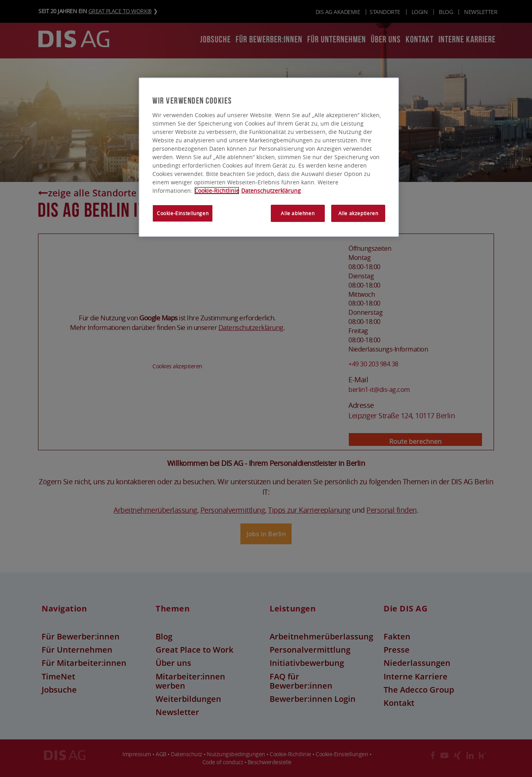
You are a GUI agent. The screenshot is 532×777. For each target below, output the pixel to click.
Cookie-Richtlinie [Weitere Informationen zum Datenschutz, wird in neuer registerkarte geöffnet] (217, 191)
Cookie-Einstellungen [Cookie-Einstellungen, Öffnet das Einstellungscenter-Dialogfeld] (183, 214)
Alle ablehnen (298, 214)
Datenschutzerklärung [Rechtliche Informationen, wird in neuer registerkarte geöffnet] (271, 191)
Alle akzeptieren (358, 214)
